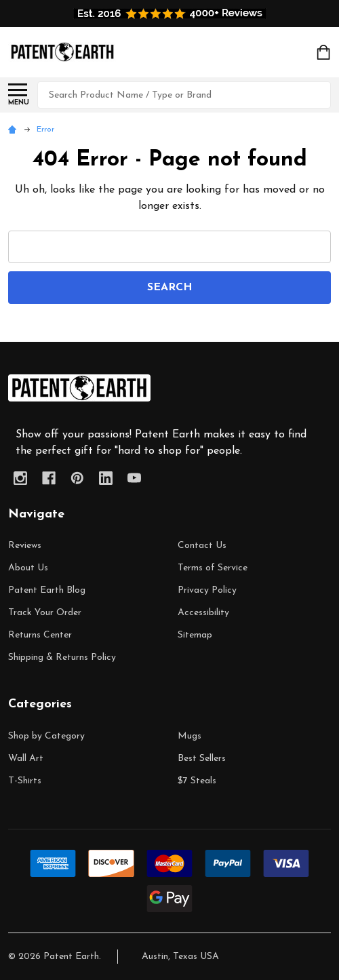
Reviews (25, 546)
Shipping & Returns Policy (62, 658)
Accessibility (203, 613)
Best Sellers (202, 759)
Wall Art (26, 759)
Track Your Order (45, 613)
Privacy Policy (207, 590)
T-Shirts (25, 781)
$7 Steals (197, 781)
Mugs (190, 736)
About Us (28, 568)
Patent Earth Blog (47, 590)
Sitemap (195, 635)
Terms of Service (213, 568)
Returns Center (40, 635)
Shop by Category (46, 736)
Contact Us (202, 546)
